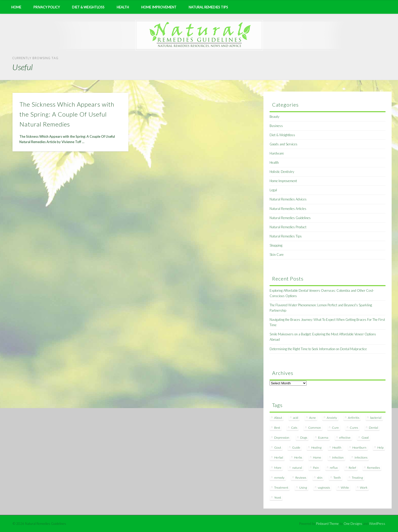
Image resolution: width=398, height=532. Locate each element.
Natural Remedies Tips (208, 7)
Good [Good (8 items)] (365, 438)
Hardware (277, 153)
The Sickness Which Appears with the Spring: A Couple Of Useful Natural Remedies (67, 114)
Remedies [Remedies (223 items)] (373, 468)
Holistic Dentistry (282, 172)
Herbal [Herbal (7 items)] (279, 457)
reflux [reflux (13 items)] (334, 468)
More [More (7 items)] (278, 468)
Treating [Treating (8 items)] (357, 478)
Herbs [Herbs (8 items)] (298, 457)
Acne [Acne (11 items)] (312, 418)
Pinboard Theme (327, 524)
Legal (273, 190)
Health (123, 7)
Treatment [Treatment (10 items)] (281, 487)
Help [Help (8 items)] (380, 447)
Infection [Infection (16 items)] (338, 457)
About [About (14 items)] (278, 418)
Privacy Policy (47, 7)
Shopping (276, 245)
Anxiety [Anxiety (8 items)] (332, 418)
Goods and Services (284, 144)
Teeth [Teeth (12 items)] (337, 478)
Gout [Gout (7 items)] (278, 447)
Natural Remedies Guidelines (290, 218)
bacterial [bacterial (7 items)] (376, 418)
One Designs (353, 524)
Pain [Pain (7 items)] (316, 468)
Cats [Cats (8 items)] (294, 428)
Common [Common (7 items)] (315, 428)
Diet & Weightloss (88, 7)
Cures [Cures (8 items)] (354, 428)
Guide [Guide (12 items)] (296, 447)
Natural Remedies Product (288, 227)
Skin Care (277, 255)
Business (276, 126)
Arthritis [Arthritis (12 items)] (354, 418)
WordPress (377, 524)
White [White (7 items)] (345, 487)
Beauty (274, 117)
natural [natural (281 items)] (297, 468)
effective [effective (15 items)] (345, 438)
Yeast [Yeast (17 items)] (278, 497)
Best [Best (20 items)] (277, 428)
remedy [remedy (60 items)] (279, 478)
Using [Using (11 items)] (303, 487)
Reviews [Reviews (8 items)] (301, 478)
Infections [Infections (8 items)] (361, 457)
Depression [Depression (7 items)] (282, 438)
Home (16, 7)
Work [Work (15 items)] (364, 487)
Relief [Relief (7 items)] (352, 468)
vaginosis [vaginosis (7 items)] (324, 487)
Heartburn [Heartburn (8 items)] (359, 447)
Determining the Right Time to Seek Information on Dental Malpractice (318, 349)
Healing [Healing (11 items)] (316, 447)
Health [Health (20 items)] (337, 447)
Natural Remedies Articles (288, 209)
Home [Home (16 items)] (317, 457)
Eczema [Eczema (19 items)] (323, 438)
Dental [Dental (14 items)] (373, 428)
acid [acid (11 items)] (296, 418)
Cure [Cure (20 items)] (335, 428)
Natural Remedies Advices (288, 199)
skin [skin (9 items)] (320, 478)
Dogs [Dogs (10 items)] (304, 438)
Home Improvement (159, 7)
